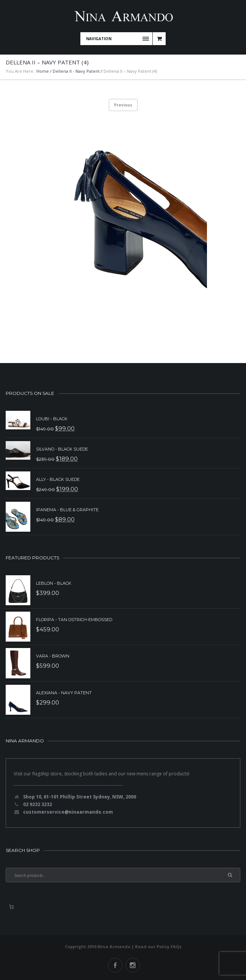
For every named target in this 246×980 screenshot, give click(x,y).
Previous (123, 105)
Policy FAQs (169, 946)
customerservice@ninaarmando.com (68, 812)
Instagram (133, 965)
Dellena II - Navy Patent (76, 71)
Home (43, 71)
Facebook (115, 965)
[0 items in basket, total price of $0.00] (11, 907)
